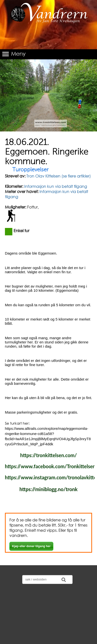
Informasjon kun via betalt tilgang (56, 186)
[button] (48, 54)
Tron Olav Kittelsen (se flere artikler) (58, 176)
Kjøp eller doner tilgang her (31, 546)
